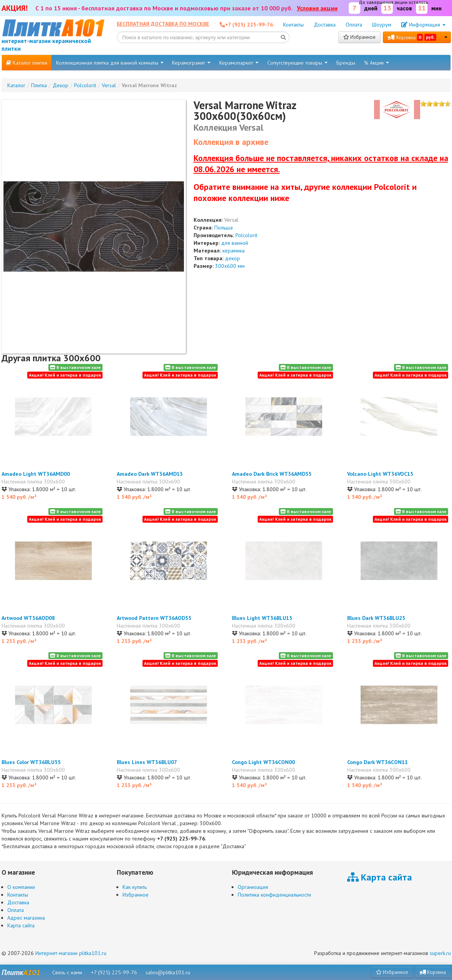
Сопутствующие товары (297, 63)
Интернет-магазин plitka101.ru (71, 953)
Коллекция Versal (228, 127)
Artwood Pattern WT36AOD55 (154, 618)
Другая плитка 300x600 (51, 358)
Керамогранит (191, 63)
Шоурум (382, 25)
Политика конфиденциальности (274, 895)
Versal (231, 220)
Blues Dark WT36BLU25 (376, 618)
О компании (21, 887)
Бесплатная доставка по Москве (163, 24)
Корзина (412, 37)
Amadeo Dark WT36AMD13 (150, 474)
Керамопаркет (239, 63)
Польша (224, 228)
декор (233, 258)
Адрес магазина (26, 918)
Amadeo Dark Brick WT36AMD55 (272, 474)
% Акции (377, 63)
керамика (233, 251)
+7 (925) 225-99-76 (114, 972)
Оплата (354, 25)
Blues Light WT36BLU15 (262, 618)
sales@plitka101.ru (168, 972)
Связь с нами (67, 972)
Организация (253, 887)
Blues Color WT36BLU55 (31, 762)
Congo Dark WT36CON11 (377, 762)
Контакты (293, 25)
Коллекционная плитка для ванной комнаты (110, 63)
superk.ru (440, 953)
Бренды (346, 63)
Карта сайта (21, 925)
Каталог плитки (27, 63)
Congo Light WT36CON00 (263, 762)
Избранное (359, 37)
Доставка (325, 25)
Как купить (135, 887)
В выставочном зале (75, 367)
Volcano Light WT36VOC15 (380, 474)
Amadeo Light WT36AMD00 (36, 474)
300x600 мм (230, 266)
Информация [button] (423, 25)
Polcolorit (246, 235)
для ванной (235, 243)
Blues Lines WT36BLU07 (147, 762)
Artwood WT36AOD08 (28, 618)
